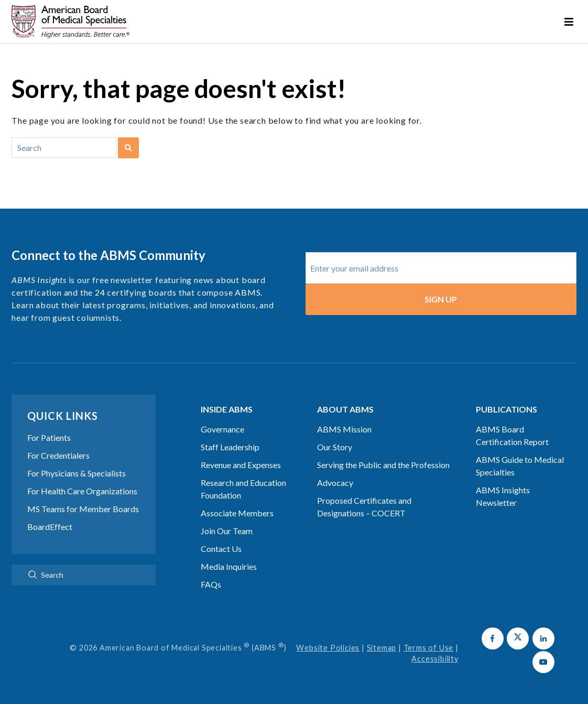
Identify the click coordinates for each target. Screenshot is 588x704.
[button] (493, 638)
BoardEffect (50, 527)
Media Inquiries (229, 566)
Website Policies (328, 648)
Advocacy (335, 483)
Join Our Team (227, 531)
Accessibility (435, 659)
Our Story (335, 447)
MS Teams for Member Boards (83, 509)
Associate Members (237, 513)
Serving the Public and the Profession (383, 465)
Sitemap (382, 648)
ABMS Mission (344, 429)
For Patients (49, 437)
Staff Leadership (230, 447)
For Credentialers (58, 455)
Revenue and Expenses (241, 465)
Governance (222, 429)
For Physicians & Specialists (77, 473)
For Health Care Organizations (82, 491)
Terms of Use (429, 648)
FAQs (211, 584)
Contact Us (221, 549)
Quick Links (63, 416)
